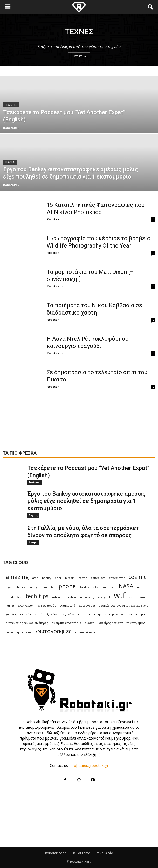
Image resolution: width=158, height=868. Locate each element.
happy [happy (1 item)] (33, 587)
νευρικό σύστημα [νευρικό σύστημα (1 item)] (133, 614)
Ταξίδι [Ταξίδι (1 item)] (10, 606)
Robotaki (10, 128)
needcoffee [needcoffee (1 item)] (14, 597)
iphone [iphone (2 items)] (66, 586)
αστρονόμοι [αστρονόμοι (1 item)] (87, 606)
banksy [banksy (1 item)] (47, 578)
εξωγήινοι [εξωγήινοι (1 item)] (53, 614)
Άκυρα (33, 542)
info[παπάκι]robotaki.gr (89, 765)
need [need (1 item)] (141, 587)
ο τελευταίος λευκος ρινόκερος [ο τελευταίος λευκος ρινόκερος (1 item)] (27, 623)
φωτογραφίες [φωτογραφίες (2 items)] (54, 631)
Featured (11, 105)
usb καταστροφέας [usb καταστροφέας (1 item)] (81, 597)
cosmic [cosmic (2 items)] (137, 577)
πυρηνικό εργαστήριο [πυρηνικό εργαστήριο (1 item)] (67, 623)
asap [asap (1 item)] (35, 578)
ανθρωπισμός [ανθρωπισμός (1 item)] (47, 606)
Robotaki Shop (56, 853)
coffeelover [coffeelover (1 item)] (117, 578)
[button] (151, 7)
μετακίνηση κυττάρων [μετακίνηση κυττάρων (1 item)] (103, 614)
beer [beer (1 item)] (58, 578)
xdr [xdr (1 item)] (132, 597)
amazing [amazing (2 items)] (17, 577)
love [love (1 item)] (112, 587)
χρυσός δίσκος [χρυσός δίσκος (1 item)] (85, 632)
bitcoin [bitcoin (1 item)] (70, 578)
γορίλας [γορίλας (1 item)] (11, 614)
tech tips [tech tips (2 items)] (37, 596)
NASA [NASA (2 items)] (126, 586)
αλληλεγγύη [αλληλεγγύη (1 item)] (26, 606)
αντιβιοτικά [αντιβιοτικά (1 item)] (67, 606)
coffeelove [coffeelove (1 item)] (98, 578)
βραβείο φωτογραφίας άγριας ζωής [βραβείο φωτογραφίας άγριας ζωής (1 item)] (123, 606)
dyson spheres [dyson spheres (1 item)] (15, 587)
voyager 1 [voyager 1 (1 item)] (104, 597)
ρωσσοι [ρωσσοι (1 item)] (90, 623)
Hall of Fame (81, 853)
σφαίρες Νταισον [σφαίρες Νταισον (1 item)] (111, 623)
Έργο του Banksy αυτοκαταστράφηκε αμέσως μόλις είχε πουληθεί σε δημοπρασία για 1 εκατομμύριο (86, 501)
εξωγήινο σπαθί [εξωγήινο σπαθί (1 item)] (74, 614)
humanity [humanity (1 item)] (47, 587)
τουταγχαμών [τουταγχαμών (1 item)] (135, 623)
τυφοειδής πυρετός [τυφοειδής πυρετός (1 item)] (19, 632)
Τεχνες (10, 162)
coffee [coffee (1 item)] (83, 578)
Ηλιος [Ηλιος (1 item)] (142, 597)
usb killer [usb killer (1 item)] (58, 597)
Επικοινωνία (104, 853)
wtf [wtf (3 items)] (120, 595)
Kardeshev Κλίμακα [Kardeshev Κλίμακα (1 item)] (93, 587)
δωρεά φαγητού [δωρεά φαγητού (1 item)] (31, 614)
